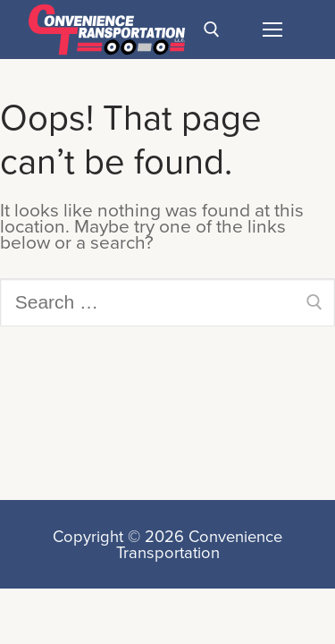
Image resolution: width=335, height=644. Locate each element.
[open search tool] (212, 30)
